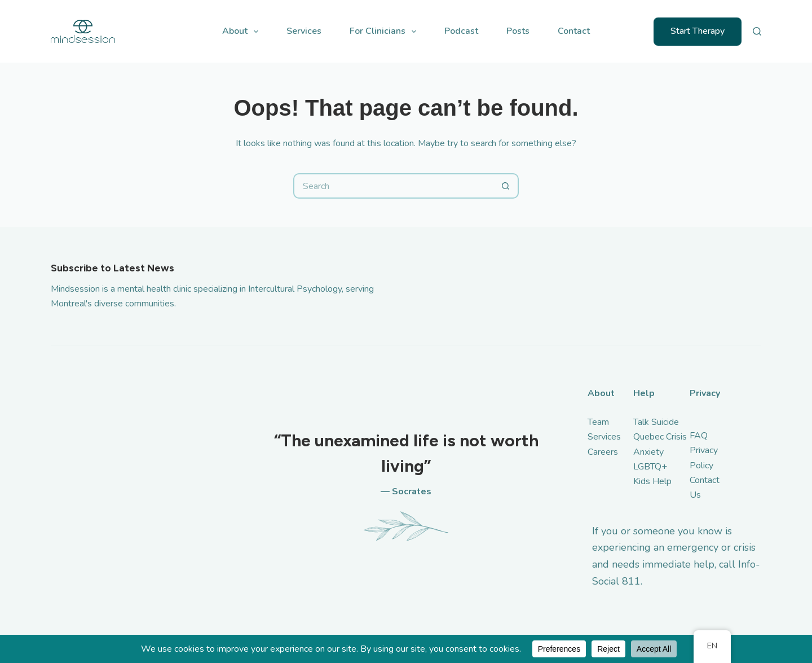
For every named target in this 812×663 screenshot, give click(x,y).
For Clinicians (385, 32)
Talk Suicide (656, 422)
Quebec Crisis (660, 437)
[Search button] (506, 186)
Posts (518, 31)
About (242, 32)
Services (304, 31)
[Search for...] (393, 186)
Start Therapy (698, 31)
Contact (574, 31)
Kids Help (652, 481)
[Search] (757, 31)
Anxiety (648, 452)
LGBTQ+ (650, 467)
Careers (603, 452)
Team (598, 422)
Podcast (461, 31)
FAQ (699, 436)
